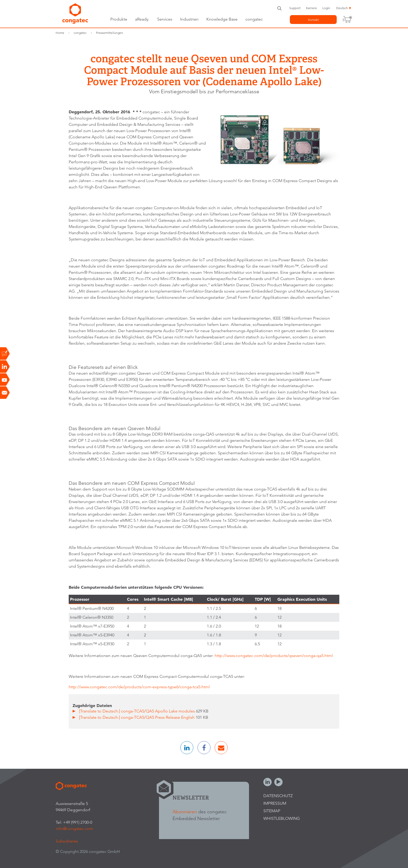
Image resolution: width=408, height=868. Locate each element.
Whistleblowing (282, 818)
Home (60, 33)
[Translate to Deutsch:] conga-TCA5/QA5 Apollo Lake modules (138, 711)
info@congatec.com (74, 829)
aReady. (142, 19)
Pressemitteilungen (110, 33)
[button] (187, 748)
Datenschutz (278, 796)
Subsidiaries (67, 841)
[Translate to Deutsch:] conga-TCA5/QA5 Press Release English (137, 717)
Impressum (275, 803)
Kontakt (313, 20)
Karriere (311, 8)
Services (165, 19)
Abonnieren (185, 812)
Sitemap (272, 811)
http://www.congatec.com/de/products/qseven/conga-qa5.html (274, 656)
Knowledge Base (222, 19)
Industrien (189, 19)
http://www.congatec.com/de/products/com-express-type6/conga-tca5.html (140, 687)
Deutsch (342, 8)
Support (295, 8)
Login (326, 8)
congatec (254, 19)
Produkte (119, 19)
